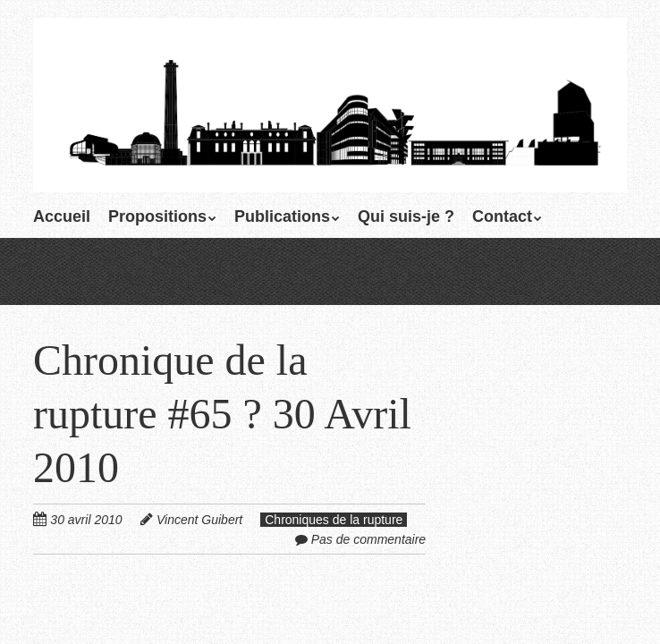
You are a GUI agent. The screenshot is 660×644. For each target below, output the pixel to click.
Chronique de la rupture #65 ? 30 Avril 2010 (222, 414)
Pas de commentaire (368, 539)
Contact (502, 216)
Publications (282, 216)
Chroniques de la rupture (334, 520)
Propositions (157, 216)
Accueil (62, 216)
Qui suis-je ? (406, 216)
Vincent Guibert (199, 520)
